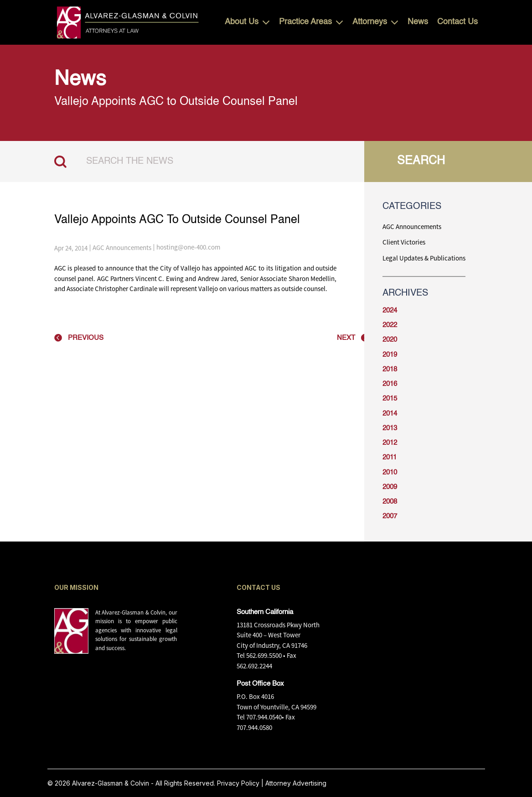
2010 (390, 472)
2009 (390, 487)
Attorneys (370, 22)
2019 (390, 355)
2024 (390, 310)
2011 (390, 457)
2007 (390, 516)
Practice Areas (305, 22)
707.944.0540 (264, 717)
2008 (390, 502)
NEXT (346, 338)
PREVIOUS (86, 338)
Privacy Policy (238, 783)
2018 (390, 369)
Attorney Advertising (296, 783)
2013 (390, 428)
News (418, 22)
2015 (390, 398)
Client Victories (404, 242)
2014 (390, 414)
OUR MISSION (76, 587)
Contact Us (457, 22)
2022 (390, 325)
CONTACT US (258, 587)
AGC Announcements (122, 247)
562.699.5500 (264, 655)
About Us (242, 22)
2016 (390, 384)
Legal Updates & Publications (424, 258)
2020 (390, 340)
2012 (390, 443)
